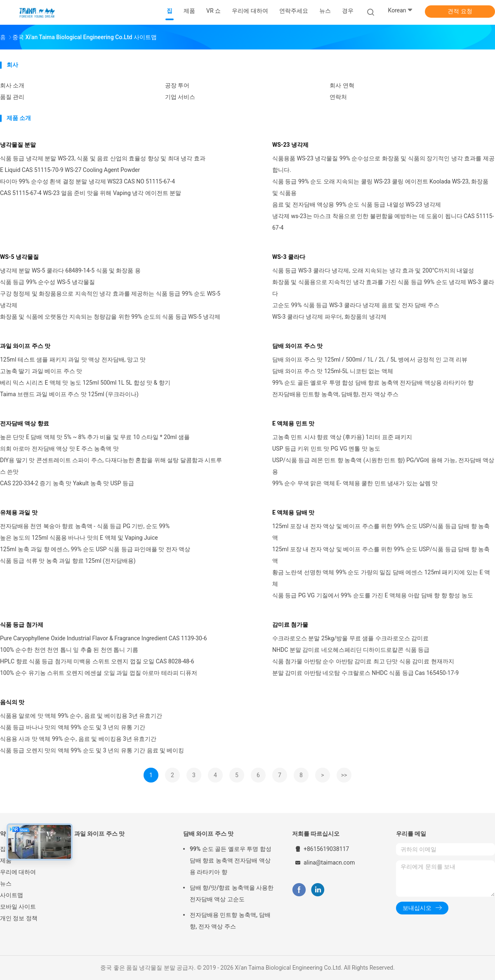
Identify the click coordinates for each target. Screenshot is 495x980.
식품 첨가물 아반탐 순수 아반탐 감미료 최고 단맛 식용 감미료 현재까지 (363, 661)
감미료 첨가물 (290, 625)
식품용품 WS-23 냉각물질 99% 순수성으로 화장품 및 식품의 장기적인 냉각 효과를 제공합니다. (383, 164)
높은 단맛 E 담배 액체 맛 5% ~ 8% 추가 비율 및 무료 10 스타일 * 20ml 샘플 (95, 437)
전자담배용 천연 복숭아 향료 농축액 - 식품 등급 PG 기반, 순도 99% (85, 526)
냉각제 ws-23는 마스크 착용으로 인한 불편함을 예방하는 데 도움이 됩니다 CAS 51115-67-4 (383, 222)
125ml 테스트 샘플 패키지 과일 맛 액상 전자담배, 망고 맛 (73, 360)
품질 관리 (12, 97)
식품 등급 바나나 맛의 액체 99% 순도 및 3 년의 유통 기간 (73, 727)
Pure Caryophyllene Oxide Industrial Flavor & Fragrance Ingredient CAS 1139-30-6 (104, 638)
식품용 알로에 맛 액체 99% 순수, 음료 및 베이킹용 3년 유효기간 (81, 716)
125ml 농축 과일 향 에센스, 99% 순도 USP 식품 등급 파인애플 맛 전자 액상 (95, 549)
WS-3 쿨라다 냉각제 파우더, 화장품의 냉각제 (329, 317)
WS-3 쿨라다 (289, 257)
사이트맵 (12, 895)
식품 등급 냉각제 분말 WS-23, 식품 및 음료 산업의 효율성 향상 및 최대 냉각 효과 (103, 158)
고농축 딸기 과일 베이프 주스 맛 (41, 371)
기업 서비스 (180, 97)
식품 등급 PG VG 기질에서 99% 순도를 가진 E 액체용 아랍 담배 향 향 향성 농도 (373, 595)
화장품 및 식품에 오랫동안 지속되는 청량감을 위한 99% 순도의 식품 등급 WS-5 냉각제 (110, 317)
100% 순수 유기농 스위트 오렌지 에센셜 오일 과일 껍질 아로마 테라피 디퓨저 (99, 673)
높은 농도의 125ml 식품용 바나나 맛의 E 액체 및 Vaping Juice (79, 538)
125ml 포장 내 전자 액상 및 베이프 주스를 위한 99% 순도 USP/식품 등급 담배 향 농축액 (381, 532)
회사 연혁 (342, 85)
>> (344, 775)
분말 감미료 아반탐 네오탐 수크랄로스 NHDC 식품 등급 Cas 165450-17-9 (365, 673)
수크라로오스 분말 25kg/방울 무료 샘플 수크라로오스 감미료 (350, 638)
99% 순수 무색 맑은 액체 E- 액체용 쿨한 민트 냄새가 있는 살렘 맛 (355, 483)
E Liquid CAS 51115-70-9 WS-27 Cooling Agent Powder (70, 170)
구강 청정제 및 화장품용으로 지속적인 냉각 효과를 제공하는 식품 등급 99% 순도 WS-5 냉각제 (110, 299)
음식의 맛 (12, 702)
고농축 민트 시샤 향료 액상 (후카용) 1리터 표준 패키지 (342, 437)
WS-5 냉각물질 (19, 257)
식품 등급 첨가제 (22, 625)
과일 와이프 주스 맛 (25, 346)
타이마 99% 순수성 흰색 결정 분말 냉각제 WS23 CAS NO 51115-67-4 (87, 181)
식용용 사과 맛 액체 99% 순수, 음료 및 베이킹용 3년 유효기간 (78, 739)
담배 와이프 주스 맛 (297, 346)
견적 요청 (460, 11)
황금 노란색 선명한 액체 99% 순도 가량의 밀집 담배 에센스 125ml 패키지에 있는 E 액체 (381, 578)
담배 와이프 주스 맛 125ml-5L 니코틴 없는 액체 (333, 371)
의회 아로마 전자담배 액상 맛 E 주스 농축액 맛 (59, 449)
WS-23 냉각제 (290, 145)
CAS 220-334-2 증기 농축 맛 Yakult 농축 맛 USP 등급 (67, 483)
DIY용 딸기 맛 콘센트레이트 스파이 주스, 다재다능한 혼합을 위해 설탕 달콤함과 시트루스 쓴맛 (111, 466)
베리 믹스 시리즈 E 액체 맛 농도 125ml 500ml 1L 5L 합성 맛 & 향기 (85, 383)
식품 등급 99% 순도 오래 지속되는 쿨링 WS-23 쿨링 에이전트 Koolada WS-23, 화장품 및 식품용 (380, 187)
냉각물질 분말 (18, 145)
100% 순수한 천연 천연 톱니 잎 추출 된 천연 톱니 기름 (69, 650)
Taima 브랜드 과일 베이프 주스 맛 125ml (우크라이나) (69, 394)
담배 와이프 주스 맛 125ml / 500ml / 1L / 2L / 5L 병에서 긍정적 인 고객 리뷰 (370, 360)
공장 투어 (177, 85)
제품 (6, 860)
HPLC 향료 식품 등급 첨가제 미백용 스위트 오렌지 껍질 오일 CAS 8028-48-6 (97, 661)
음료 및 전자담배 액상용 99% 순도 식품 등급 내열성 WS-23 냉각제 (357, 204)
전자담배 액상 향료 (25, 423)
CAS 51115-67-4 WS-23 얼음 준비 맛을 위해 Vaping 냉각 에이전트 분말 (91, 193)
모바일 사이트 (18, 907)
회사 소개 (12, 85)
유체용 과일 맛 (19, 512)
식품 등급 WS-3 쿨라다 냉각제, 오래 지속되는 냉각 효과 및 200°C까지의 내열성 (373, 270)
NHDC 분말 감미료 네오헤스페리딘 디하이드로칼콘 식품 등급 (351, 650)
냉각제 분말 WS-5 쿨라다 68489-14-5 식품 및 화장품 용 (70, 270)
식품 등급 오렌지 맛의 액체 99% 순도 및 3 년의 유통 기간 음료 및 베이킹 (92, 750)
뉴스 (6, 884)
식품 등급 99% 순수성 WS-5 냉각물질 (47, 282)
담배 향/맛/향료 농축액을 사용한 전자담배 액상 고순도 (232, 893)
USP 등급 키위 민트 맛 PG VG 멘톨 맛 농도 (326, 449)
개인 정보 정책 (19, 918)
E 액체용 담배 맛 (293, 512)
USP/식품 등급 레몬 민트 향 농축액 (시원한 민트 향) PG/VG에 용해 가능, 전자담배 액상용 (383, 466)
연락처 (338, 97)
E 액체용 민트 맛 (293, 423)
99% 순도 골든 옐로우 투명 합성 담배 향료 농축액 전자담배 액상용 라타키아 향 (373, 383)
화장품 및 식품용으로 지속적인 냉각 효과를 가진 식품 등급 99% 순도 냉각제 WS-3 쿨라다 (383, 288)
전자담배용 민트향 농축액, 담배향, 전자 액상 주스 (335, 394)
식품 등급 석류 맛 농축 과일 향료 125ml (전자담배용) (68, 561)
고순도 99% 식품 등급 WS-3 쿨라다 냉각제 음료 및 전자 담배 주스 (356, 305)
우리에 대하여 (18, 872)
